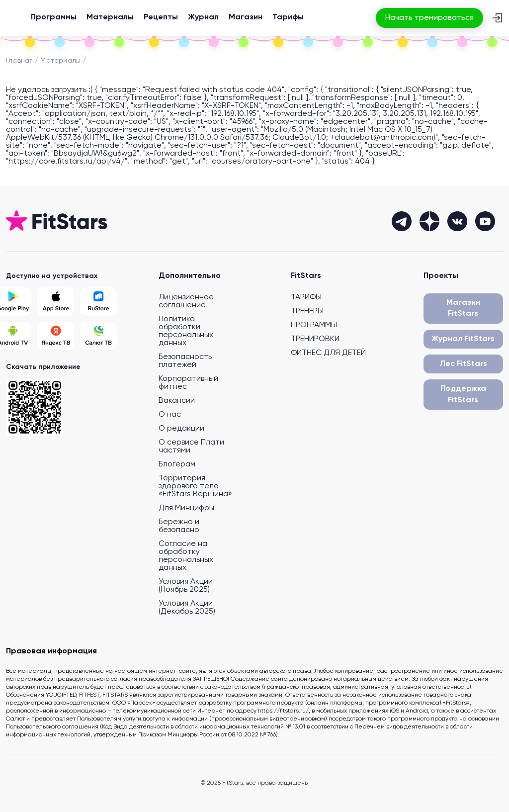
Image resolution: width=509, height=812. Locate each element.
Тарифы (288, 17)
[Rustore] (98, 302)
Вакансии (177, 401)
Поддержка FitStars (463, 394)
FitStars (306, 276)
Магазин (246, 17)
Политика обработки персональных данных (186, 331)
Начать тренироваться (429, 18)
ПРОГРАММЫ (314, 325)
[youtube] (485, 221)
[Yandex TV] (56, 336)
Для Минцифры (186, 508)
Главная (19, 61)
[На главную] (16, 18)
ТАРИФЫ (306, 297)
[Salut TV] (98, 336)
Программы (54, 17)
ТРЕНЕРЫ (307, 311)
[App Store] (56, 302)
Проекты (441, 276)
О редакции (181, 429)
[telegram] (402, 221)
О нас (170, 415)
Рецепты (161, 17)
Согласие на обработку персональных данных (186, 556)
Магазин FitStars (463, 308)
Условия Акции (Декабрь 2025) (187, 608)
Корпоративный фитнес (188, 383)
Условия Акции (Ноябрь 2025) (186, 586)
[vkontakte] (457, 221)
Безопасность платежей (185, 361)
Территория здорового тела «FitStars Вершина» (195, 486)
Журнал (203, 17)
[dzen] (429, 221)
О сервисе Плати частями (191, 447)
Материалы (110, 17)
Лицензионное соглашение (186, 301)
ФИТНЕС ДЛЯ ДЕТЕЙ (328, 353)
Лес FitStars (463, 364)
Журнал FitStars (463, 339)
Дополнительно (190, 276)
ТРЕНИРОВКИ (315, 339)
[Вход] (497, 18)
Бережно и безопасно (179, 526)
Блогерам (177, 464)
